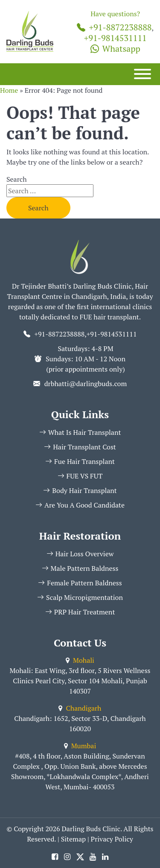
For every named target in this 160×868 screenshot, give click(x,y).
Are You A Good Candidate (80, 505)
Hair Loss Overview (80, 554)
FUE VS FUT (80, 476)
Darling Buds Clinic (91, 829)
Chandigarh (80, 708)
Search (17, 179)
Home (9, 90)
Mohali (80, 660)
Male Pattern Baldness (80, 568)
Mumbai (80, 746)
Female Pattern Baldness (80, 583)
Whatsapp (115, 49)
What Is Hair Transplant (80, 432)
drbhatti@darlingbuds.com (86, 384)
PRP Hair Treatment (80, 612)
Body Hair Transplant (80, 490)
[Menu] (143, 74)
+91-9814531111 (115, 38)
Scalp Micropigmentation (80, 597)
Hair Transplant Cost (80, 447)
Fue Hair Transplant (80, 461)
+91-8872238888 (114, 27)
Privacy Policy (112, 839)
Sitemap (73, 839)
